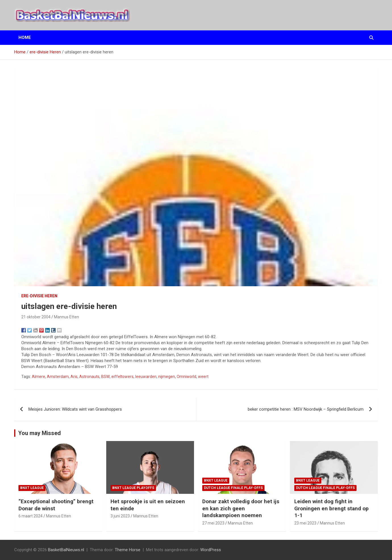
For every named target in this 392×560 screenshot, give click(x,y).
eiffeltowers (122, 377)
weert (203, 377)
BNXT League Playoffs (133, 488)
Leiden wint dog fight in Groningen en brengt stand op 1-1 (331, 508)
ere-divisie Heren (39, 296)
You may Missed (39, 433)
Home (25, 37)
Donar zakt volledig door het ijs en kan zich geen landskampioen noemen (241, 508)
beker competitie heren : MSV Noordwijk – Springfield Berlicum (306, 409)
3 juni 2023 (120, 516)
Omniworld (186, 377)
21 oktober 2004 (36, 317)
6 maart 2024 (31, 516)
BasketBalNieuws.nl (66, 550)
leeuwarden (146, 377)
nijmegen (167, 377)
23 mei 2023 (305, 523)
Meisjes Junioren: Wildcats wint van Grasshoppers (75, 409)
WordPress (211, 550)
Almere (38, 377)
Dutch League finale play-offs (233, 488)
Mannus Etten (66, 317)
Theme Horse (128, 550)
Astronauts (89, 377)
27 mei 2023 (213, 523)
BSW (105, 377)
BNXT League (32, 488)
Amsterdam (58, 377)
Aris (74, 377)
